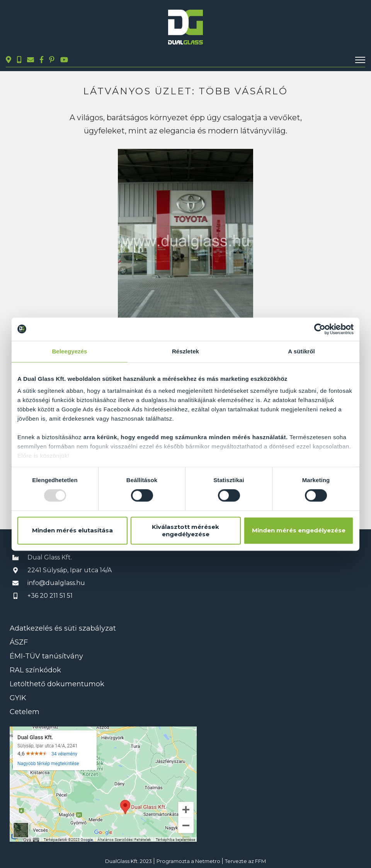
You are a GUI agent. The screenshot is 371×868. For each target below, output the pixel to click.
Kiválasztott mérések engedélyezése (185, 530)
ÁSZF (19, 642)
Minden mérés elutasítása (72, 531)
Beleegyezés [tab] (69, 351)
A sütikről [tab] (301, 351)
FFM (260, 861)
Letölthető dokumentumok (57, 684)
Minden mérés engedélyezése (299, 531)
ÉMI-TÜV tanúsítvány (46, 656)
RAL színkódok (35, 670)
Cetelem (25, 712)
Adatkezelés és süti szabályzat (63, 628)
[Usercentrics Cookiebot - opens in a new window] (320, 329)
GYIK (18, 698)
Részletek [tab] (185, 351)
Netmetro (208, 861)
